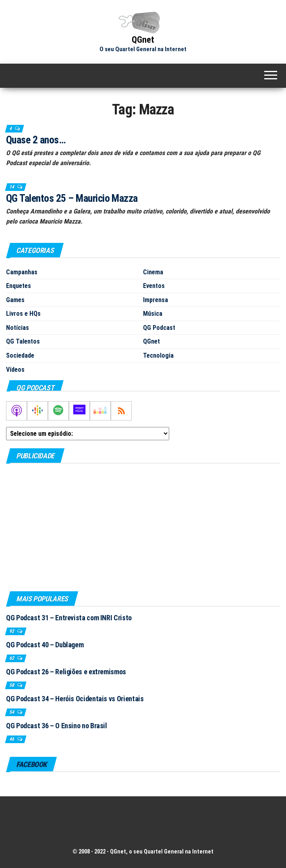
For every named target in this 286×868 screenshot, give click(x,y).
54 (12, 712)
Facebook (31, 764)
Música (153, 314)
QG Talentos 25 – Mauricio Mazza (72, 198)
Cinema (153, 272)
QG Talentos (23, 341)
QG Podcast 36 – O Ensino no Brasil (57, 726)
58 (12, 685)
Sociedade (20, 355)
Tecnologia (158, 355)
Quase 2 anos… (36, 140)
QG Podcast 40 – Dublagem (45, 645)
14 (12, 187)
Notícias (18, 328)
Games (15, 300)
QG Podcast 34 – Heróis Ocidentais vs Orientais (75, 699)
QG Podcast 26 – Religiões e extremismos (66, 672)
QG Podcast (159, 328)
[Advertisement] (143, 527)
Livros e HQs (23, 314)
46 (12, 739)
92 (12, 631)
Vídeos (15, 370)
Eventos (154, 286)
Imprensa (155, 300)
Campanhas (22, 272)
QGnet (143, 40)
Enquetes (19, 286)
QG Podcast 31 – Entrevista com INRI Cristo (69, 618)
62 (12, 658)
